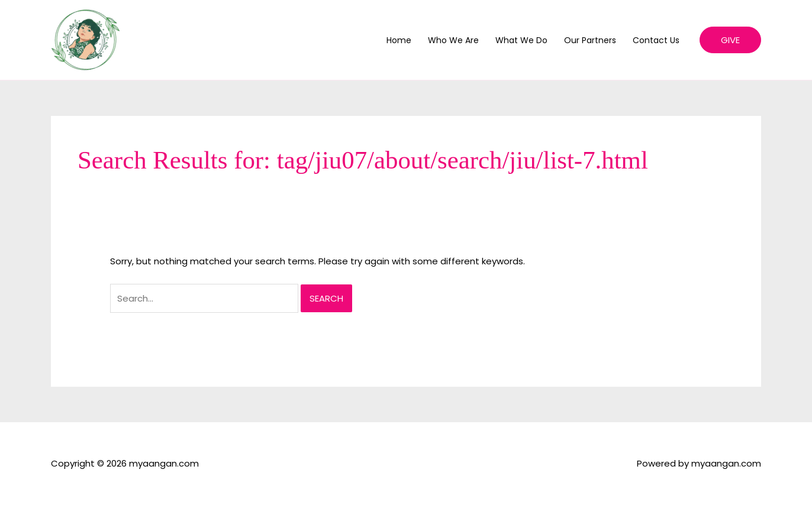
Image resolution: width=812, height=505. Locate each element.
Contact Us (656, 40)
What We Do (521, 40)
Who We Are (453, 40)
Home (399, 40)
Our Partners (590, 40)
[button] (730, 40)
